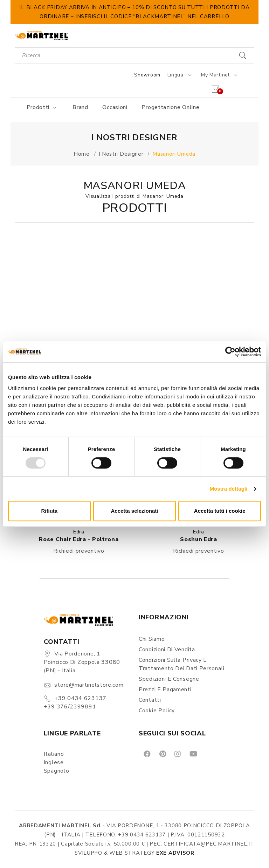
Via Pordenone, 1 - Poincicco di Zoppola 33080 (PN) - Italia (82, 662)
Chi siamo (152, 639)
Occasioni (115, 107)
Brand (80, 107)
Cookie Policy (157, 711)
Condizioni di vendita (167, 650)
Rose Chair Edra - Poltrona (79, 539)
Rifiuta (49, 511)
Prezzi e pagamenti (165, 689)
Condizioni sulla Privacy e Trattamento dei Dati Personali (182, 664)
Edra (79, 532)
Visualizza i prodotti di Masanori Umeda (134, 196)
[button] (79, 300)
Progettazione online (170, 107)
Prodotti (43, 107)
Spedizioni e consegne (169, 679)
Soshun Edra (199, 539)
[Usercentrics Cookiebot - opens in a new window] (230, 352)
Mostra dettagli (228, 489)
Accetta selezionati (134, 511)
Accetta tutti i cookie (220, 511)
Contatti (150, 700)
